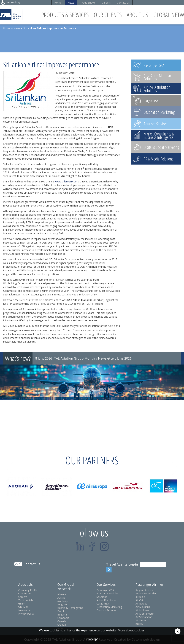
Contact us (32, 564)
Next (175, 469)
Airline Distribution (107, 600)
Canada (62, 621)
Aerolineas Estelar (146, 593)
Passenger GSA (105, 590)
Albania (62, 594)
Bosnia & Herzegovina (70, 608)
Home (58, 3)
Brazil (61, 611)
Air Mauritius (143, 607)
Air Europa (141, 604)
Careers (106, 3)
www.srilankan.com (66, 181)
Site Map (23, 607)
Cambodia (63, 618)
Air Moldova (142, 610)
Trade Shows (88, 3)
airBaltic (140, 597)
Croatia (62, 625)
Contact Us (123, 3)
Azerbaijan (63, 601)
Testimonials (26, 600)
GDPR (22, 604)
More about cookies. (131, 630)
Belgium (62, 604)
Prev (9, 469)
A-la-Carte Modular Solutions (107, 595)
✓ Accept (92, 639)
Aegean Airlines (144, 590)
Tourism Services (106, 610)
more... (139, 624)
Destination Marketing (109, 607)
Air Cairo (140, 600)
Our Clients (108, 15)
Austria (61, 598)
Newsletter (25, 610)
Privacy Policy (26, 614)
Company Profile (28, 590)
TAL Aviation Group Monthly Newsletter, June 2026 (93, 358)
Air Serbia (141, 620)
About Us (138, 15)
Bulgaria (62, 615)
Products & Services (65, 15)
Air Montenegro (145, 614)
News (71, 3)
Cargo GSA (103, 604)
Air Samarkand (144, 617)
